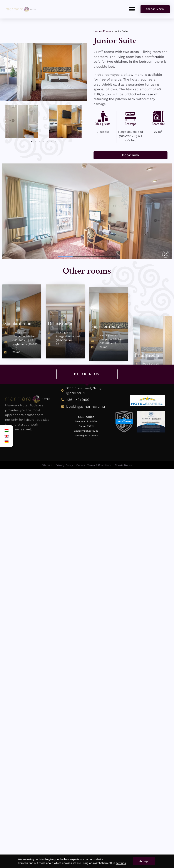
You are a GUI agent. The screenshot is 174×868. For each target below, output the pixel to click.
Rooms (107, 31)
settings (121, 863)
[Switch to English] (7, 436)
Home (97, 31)
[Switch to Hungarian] (7, 431)
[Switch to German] (7, 442)
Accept (144, 861)
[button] (132, 9)
